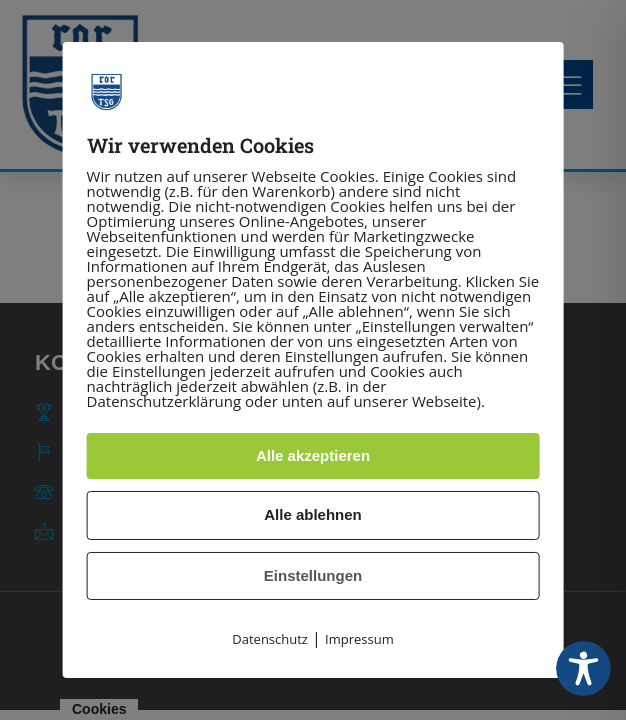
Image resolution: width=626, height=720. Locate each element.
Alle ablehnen (313, 514)
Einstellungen (313, 575)
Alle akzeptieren (313, 455)
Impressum (359, 639)
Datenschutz (270, 639)
